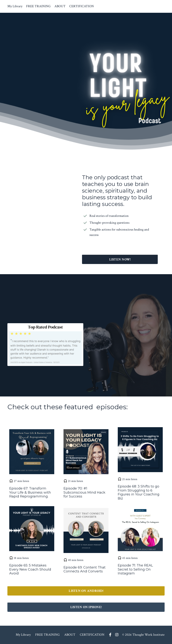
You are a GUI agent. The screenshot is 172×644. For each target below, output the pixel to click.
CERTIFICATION (82, 6)
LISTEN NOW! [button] (120, 259)
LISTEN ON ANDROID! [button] (86, 591)
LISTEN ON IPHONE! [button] (86, 607)
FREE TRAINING (38, 6)
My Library (15, 6)
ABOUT (60, 6)
